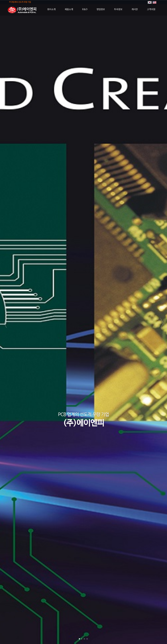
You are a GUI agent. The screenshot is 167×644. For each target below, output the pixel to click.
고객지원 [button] (151, 9)
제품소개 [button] (69, 9)
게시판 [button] (135, 9)
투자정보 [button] (118, 9)
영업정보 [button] (101, 9)
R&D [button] (85, 9)
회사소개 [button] (51, 9)
